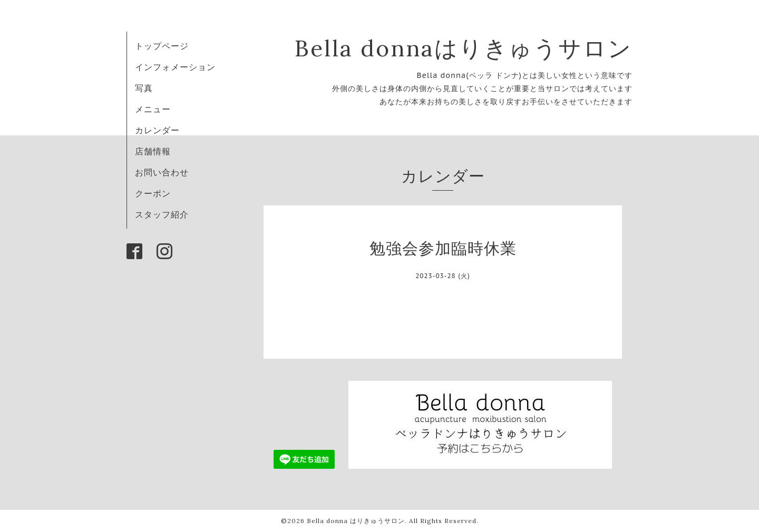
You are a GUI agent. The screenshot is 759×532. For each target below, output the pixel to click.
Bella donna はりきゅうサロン (356, 521)
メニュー (153, 109)
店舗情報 (153, 151)
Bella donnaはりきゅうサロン (464, 48)
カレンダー (157, 130)
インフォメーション (175, 67)
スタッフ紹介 (162, 214)
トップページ (162, 46)
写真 (144, 88)
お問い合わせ (162, 172)
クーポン (153, 193)
